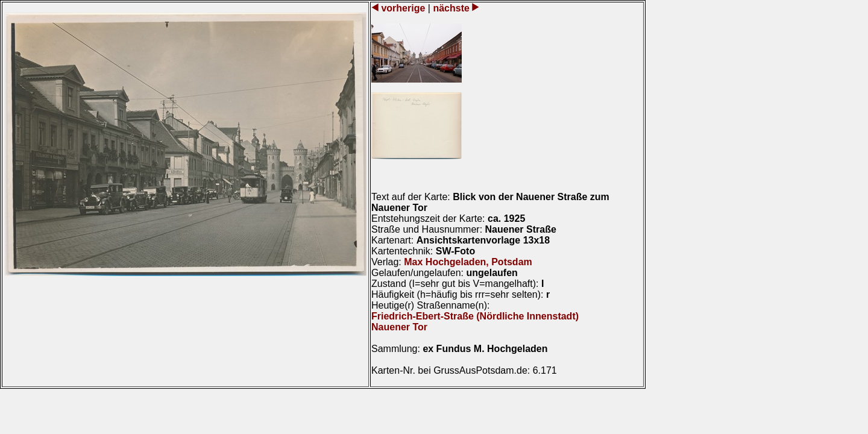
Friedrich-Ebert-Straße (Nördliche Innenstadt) (475, 316)
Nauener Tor (399, 327)
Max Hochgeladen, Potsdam (468, 262)
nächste (451, 8)
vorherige (403, 8)
